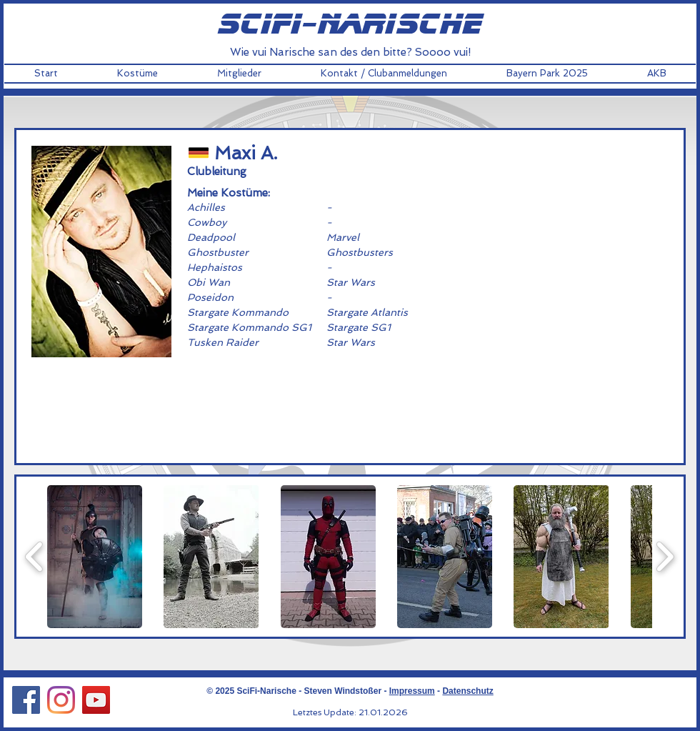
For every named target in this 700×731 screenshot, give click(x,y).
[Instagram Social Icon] (61, 700)
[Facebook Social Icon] (26, 700)
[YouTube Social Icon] (96, 700)
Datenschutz (467, 691)
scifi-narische (350, 25)
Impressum (412, 691)
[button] (137, 74)
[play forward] (665, 557)
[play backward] (35, 557)
